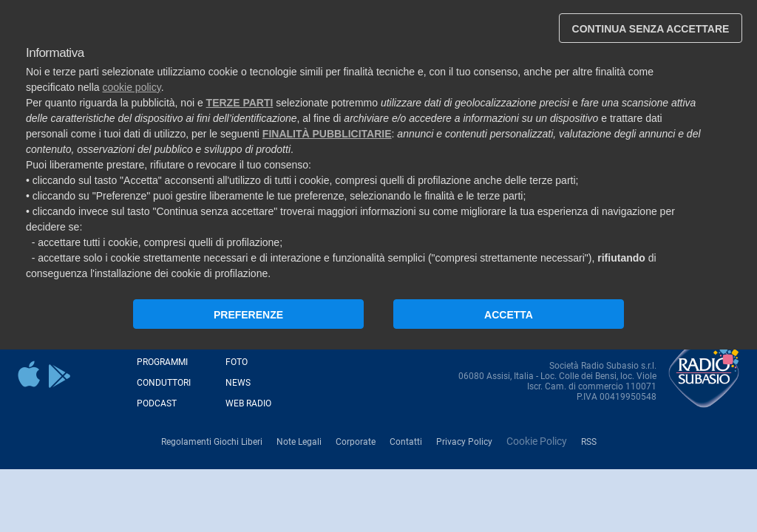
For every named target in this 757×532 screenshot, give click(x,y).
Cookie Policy (537, 441)
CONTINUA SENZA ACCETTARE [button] (651, 29)
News (238, 383)
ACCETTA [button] (509, 315)
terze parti (240, 103)
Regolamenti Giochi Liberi (212, 442)
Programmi (162, 362)
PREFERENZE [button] (248, 315)
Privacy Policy (464, 442)
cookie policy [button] (132, 87)
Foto (237, 362)
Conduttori (164, 383)
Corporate (356, 442)
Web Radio (248, 403)
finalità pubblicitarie (327, 134)
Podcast (157, 403)
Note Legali (299, 442)
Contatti (406, 442)
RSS (589, 442)
